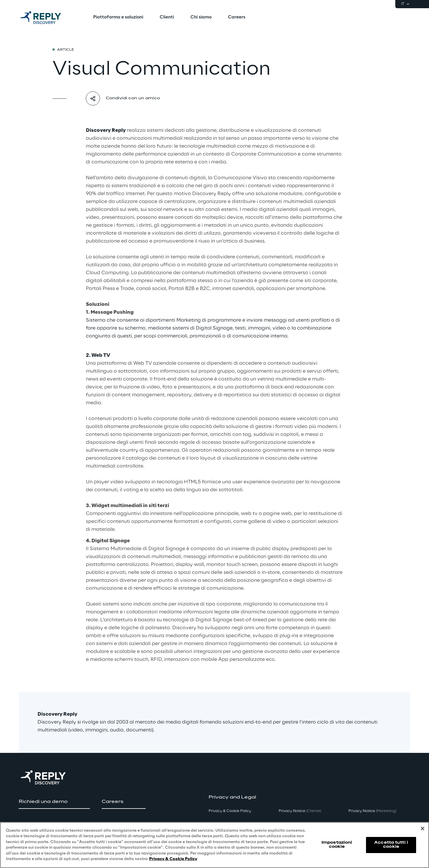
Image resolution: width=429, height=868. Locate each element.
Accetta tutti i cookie (391, 845)
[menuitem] (118, 18)
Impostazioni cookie (337, 845)
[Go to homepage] (47, 18)
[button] (54, 802)
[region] (215, 845)
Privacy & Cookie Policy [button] (230, 811)
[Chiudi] (423, 828)
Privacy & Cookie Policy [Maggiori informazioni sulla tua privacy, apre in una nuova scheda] (173, 859)
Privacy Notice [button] (300, 811)
